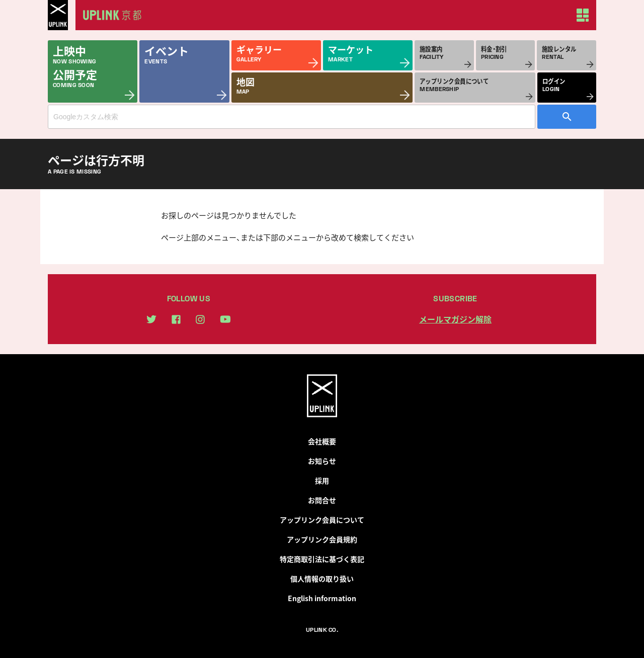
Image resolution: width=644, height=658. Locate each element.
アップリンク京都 (116, 15)
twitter (151, 319)
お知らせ (322, 461)
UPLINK (58, 15)
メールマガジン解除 (455, 319)
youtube (225, 319)
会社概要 (322, 441)
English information (322, 598)
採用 (322, 480)
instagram (200, 319)
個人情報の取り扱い (322, 579)
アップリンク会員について (322, 520)
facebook (176, 319)
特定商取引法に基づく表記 (322, 559)
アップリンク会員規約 (322, 539)
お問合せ (322, 500)
